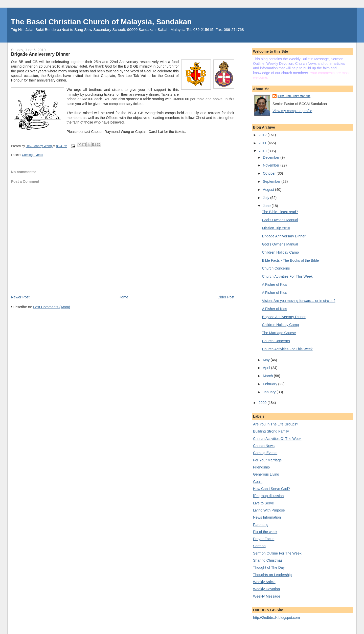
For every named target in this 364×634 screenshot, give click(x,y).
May (267, 360)
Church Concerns (276, 268)
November (272, 165)
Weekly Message (267, 596)
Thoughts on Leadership (272, 575)
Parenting (261, 525)
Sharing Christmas (268, 560)
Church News (264, 446)
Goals (258, 482)
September (272, 181)
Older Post (226, 297)
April (267, 368)
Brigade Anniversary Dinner (284, 236)
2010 (263, 151)
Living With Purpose (269, 510)
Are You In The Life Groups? (276, 424)
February (271, 384)
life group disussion (268, 496)
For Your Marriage (267, 460)
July (267, 198)
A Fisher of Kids (275, 284)
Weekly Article (264, 582)
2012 (263, 135)
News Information (267, 517)
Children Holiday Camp (281, 252)
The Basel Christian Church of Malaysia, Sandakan (101, 22)
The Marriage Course (279, 333)
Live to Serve (264, 503)
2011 (263, 143)
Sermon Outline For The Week (277, 553)
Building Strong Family (271, 431)
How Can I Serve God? (271, 489)
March (268, 376)
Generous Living (266, 474)
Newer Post (20, 297)
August (269, 190)
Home (124, 297)
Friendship (261, 467)
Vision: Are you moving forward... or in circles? (299, 301)
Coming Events (33, 155)
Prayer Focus (264, 539)
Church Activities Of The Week (277, 439)
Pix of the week (265, 532)
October (270, 173)
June (267, 206)
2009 (263, 403)
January (270, 392)
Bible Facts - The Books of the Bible (291, 260)
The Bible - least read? (280, 212)
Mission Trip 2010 (276, 228)
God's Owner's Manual (280, 220)
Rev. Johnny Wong (294, 96)
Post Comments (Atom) (51, 307)
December (272, 157)
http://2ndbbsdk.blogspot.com (276, 618)
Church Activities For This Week (287, 276)
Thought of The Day (269, 567)
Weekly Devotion (266, 589)
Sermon (259, 546)
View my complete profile (292, 111)
